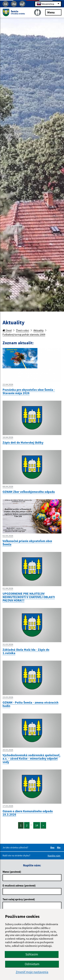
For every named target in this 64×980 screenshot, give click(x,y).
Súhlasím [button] (32, 954)
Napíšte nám (54, 856)
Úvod (7, 330)
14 (37, 825)
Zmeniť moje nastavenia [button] (32, 972)
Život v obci (23, 330)
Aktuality (38, 330)
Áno (53, 847)
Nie (59, 847)
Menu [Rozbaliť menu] (53, 12)
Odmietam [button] (32, 964)
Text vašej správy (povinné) (19, 899)
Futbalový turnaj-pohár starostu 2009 (24, 334)
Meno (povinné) (12, 872)
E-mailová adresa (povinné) (19, 885)
